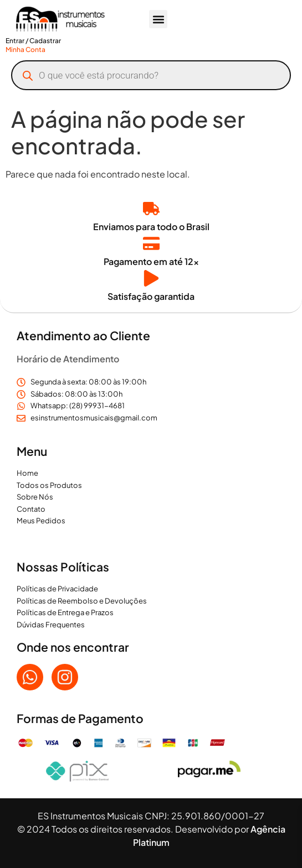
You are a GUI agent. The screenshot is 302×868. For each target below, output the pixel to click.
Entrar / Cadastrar (33, 41)
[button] (158, 19)
